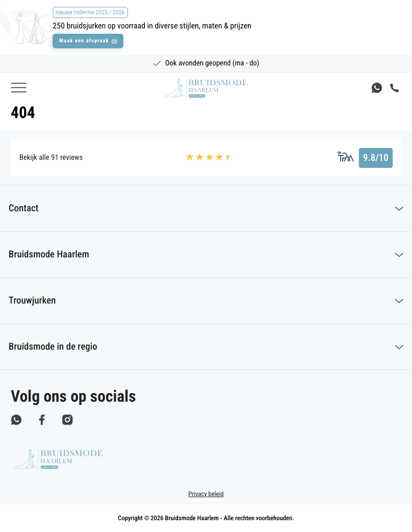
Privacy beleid (206, 494)
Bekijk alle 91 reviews (51, 158)
